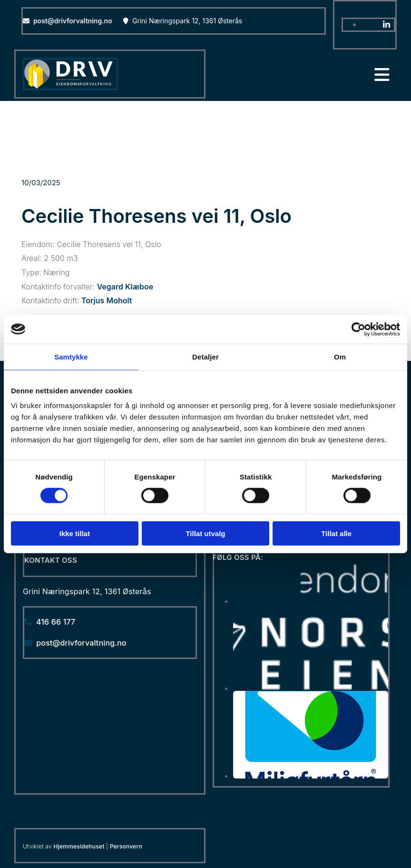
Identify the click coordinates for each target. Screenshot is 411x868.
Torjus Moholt (107, 300)
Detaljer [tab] (205, 356)
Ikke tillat (75, 534)
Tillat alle (336, 534)
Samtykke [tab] (71, 356)
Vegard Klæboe (125, 287)
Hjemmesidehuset (79, 846)
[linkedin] (387, 25)
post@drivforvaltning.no (73, 21)
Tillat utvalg (205, 534)
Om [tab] (340, 356)
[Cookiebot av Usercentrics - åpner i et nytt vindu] (358, 329)
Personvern (126, 846)
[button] (301, 75)
